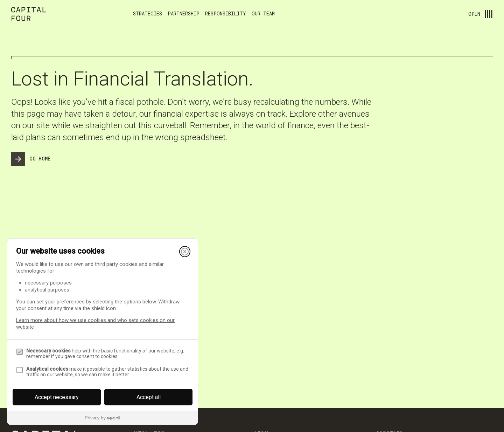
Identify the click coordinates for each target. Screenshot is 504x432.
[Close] (185, 252)
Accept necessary (57, 397)
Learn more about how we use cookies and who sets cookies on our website (95, 324)
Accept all (149, 397)
